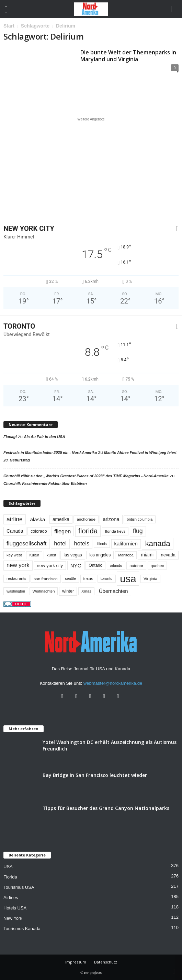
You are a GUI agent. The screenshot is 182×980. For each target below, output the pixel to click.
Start (9, 26)
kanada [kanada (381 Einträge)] (157, 544)
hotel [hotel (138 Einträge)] (60, 544)
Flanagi (10, 437)
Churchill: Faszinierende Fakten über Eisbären (45, 483)
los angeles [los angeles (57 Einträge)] (100, 555)
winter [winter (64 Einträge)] (68, 591)
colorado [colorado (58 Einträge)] (39, 531)
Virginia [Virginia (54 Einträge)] (150, 579)
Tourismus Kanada (22, 929)
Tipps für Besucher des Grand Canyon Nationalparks (106, 808)
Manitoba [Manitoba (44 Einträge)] (126, 555)
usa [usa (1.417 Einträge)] (128, 579)
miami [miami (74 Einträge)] (147, 555)
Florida (10, 877)
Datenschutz (106, 962)
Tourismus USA (19, 887)
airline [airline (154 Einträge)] (15, 519)
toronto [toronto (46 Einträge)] (107, 578)
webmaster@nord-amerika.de (113, 683)
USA (8, 867)
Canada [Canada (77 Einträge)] (15, 531)
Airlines (11, 898)
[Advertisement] (91, 168)
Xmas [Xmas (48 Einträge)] (86, 591)
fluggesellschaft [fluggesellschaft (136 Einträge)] (27, 544)
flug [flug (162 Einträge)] (138, 531)
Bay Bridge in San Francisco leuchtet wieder (95, 775)
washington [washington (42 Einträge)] (16, 591)
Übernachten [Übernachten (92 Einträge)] (113, 591)
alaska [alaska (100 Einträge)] (37, 519)
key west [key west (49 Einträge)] (14, 555)
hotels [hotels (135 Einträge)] (82, 544)
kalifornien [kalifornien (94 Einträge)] (126, 544)
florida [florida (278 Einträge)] (88, 531)
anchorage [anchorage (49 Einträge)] (86, 519)
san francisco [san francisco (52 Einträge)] (45, 579)
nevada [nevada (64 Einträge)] (168, 555)
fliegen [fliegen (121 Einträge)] (62, 531)
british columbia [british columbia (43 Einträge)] (140, 519)
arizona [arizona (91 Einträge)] (111, 519)
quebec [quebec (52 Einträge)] (157, 566)
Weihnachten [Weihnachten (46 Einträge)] (44, 591)
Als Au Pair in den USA (44, 437)
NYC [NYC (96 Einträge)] (76, 566)
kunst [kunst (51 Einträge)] (52, 555)
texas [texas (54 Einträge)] (88, 579)
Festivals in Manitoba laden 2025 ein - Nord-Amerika (50, 452)
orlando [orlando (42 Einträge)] (116, 565)
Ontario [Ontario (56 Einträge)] (95, 565)
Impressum (76, 962)
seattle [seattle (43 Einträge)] (70, 578)
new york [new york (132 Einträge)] (18, 565)
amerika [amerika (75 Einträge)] (61, 519)
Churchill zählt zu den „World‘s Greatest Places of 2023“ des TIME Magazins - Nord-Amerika (86, 476)
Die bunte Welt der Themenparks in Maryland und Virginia (128, 56)
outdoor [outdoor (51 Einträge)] (136, 566)
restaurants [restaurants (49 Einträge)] (16, 578)
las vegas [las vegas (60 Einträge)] (73, 555)
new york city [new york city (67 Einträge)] (50, 566)
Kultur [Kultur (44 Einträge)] (34, 555)
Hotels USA (15, 908)
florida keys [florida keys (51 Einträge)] (115, 531)
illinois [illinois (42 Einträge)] (102, 544)
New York (13, 918)
